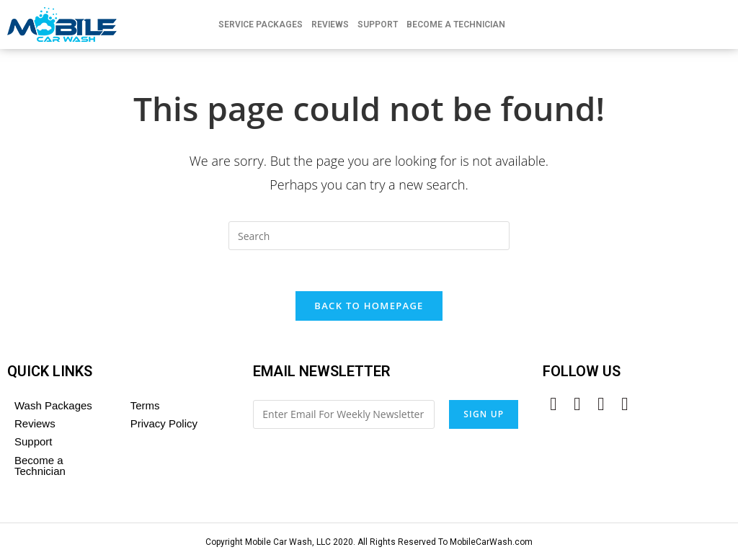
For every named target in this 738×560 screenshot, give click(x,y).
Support (378, 25)
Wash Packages (53, 408)
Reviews (330, 25)
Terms (145, 408)
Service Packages (261, 25)
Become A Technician (456, 25)
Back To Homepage (369, 308)
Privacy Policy (164, 426)
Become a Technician (40, 468)
